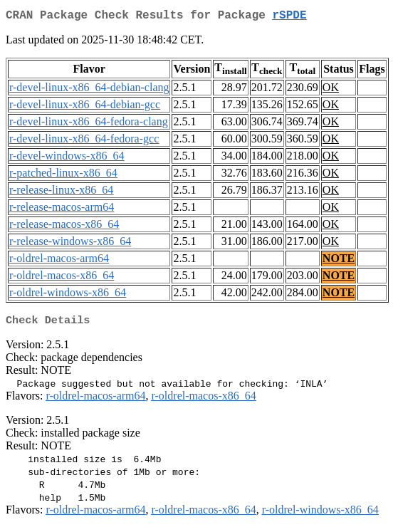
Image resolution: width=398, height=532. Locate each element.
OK (331, 90)
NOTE (339, 261)
